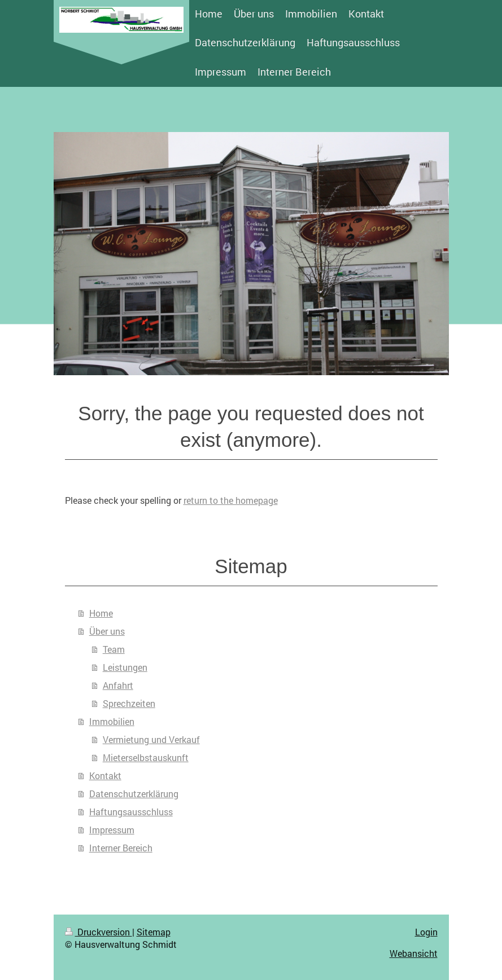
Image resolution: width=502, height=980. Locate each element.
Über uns (107, 631)
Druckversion (99, 932)
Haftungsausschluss (131, 812)
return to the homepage (231, 500)
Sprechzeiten (129, 703)
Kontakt (105, 775)
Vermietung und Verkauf (151, 739)
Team (114, 649)
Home (101, 613)
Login (426, 932)
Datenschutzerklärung (134, 794)
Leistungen (125, 667)
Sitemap (154, 932)
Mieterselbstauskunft (146, 757)
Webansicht (414, 953)
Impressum (112, 830)
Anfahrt (118, 685)
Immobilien (112, 721)
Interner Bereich (121, 848)
